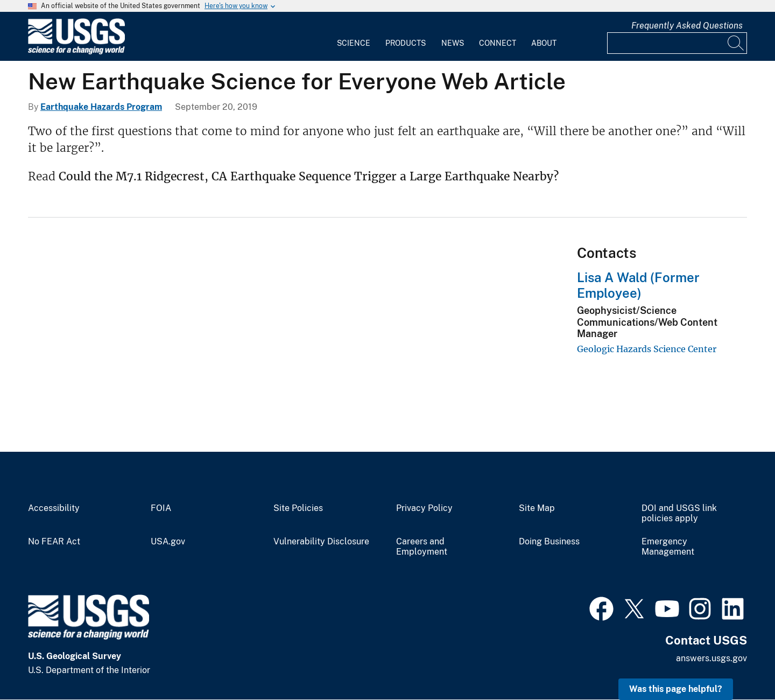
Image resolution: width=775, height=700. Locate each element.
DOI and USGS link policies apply (679, 513)
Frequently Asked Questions (687, 26)
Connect (498, 43)
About (544, 43)
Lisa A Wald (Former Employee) (638, 285)
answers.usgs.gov (711, 658)
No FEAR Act (54, 542)
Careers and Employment (422, 547)
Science (354, 43)
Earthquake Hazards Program (101, 107)
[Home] (76, 52)
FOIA (161, 508)
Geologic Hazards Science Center (647, 349)
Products (406, 43)
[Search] (736, 43)
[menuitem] (354, 37)
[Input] (677, 43)
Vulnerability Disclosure (321, 542)
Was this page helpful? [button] (676, 689)
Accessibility (54, 508)
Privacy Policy (424, 508)
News (453, 43)
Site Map (537, 508)
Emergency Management (668, 547)
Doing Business (549, 542)
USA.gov (168, 542)
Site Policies (298, 508)
